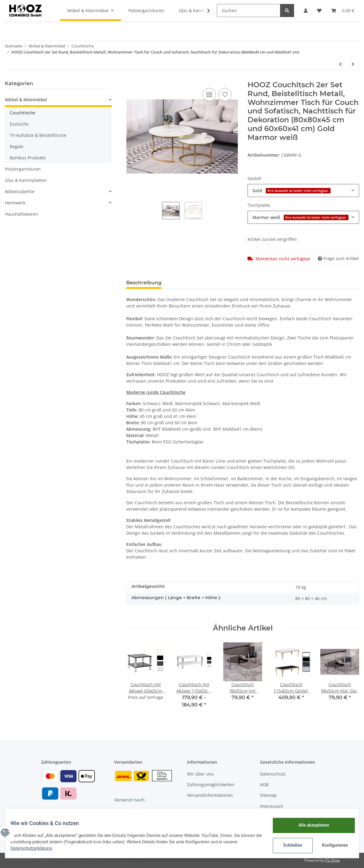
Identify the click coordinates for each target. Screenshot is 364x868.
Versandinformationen (210, 795)
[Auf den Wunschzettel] (225, 95)
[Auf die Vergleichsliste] (209, 95)
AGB (264, 785)
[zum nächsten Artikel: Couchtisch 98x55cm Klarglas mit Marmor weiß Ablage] (353, 64)
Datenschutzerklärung (51, 848)
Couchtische (23, 113)
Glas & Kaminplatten (26, 180)
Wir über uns (200, 774)
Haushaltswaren (21, 214)
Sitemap (268, 795)
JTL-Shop (332, 860)
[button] (306, 10)
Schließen (288, 845)
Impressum (272, 806)
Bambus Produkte (28, 158)
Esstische (19, 124)
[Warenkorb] (343, 10)
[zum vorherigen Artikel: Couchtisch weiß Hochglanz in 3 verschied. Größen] (340, 64)
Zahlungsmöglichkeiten (211, 785)
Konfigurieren (331, 845)
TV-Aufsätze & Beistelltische (38, 135)
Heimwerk (15, 203)
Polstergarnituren (23, 169)
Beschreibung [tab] (144, 283)
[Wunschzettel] (319, 10)
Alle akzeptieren (309, 825)
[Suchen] (249, 10)
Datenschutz (273, 774)
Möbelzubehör (20, 191)
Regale (17, 146)
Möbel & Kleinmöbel (26, 100)
